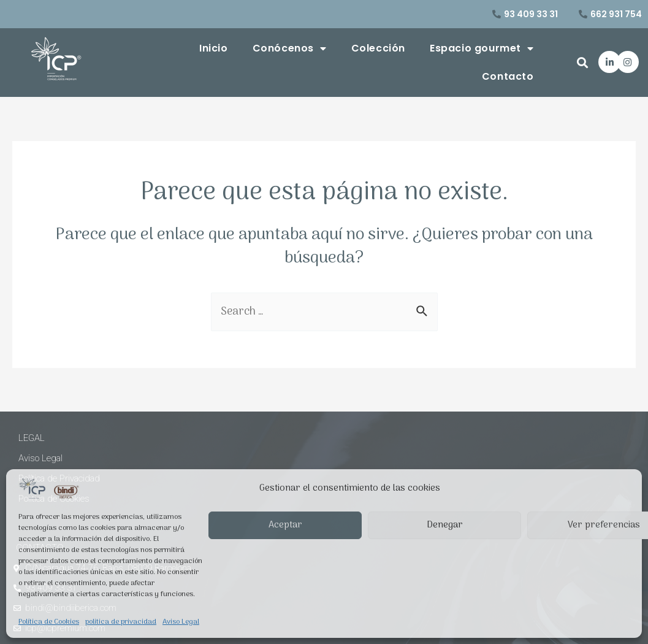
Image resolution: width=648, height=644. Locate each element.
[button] (583, 62)
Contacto (508, 76)
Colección (378, 48)
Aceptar (285, 525)
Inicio (214, 48)
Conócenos (290, 48)
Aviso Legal (181, 622)
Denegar (445, 525)
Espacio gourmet (482, 48)
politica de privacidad (121, 622)
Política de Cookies (49, 622)
